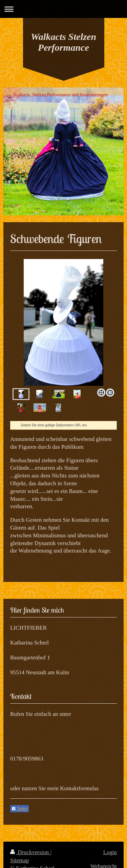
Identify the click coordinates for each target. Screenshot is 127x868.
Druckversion (30, 852)
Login (110, 852)
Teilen (19, 809)
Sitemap (19, 860)
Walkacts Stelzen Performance (63, 42)
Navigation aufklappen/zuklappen (63, 9)
